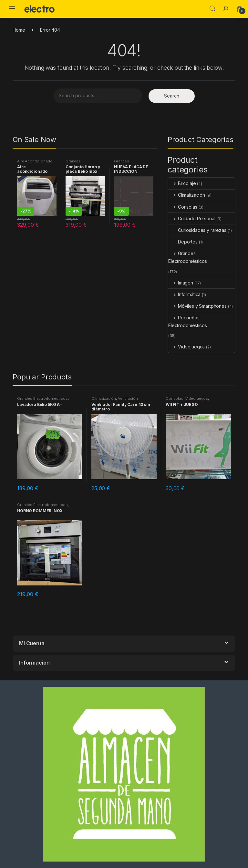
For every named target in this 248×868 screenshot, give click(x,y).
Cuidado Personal (192, 218)
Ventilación (128, 398)
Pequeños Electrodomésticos (188, 321)
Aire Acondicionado (35, 161)
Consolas (183, 207)
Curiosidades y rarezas (197, 230)
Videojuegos (186, 347)
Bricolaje (182, 183)
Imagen (181, 283)
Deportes (183, 242)
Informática (184, 294)
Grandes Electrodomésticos (83, 163)
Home (19, 30)
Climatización (187, 195)
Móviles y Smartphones (197, 306)
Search (212, 9)
